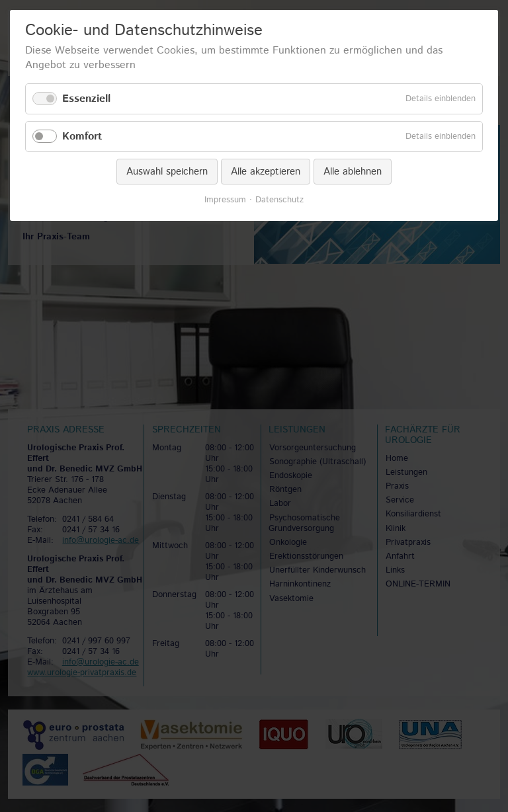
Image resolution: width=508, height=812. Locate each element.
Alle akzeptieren (266, 172)
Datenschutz (279, 200)
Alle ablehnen (353, 172)
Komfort (82, 137)
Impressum (225, 200)
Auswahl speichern (167, 172)
